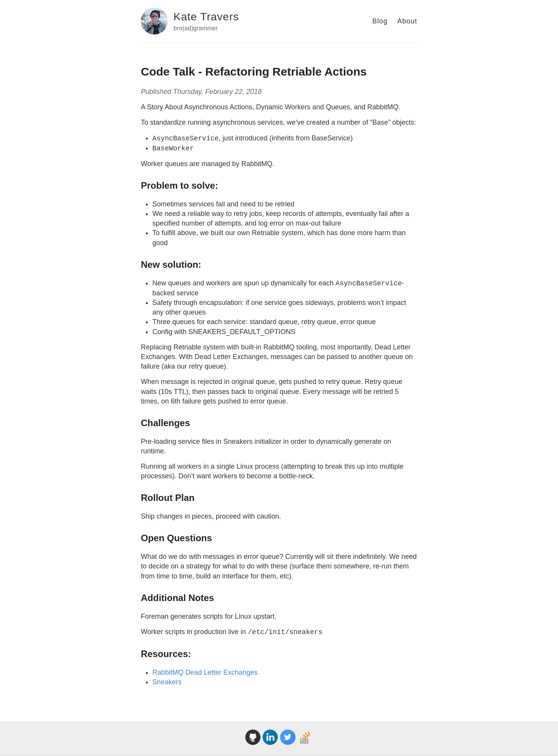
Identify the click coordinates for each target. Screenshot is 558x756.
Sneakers (167, 682)
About (407, 21)
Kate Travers (206, 17)
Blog (380, 21)
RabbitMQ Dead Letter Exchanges (205, 672)
